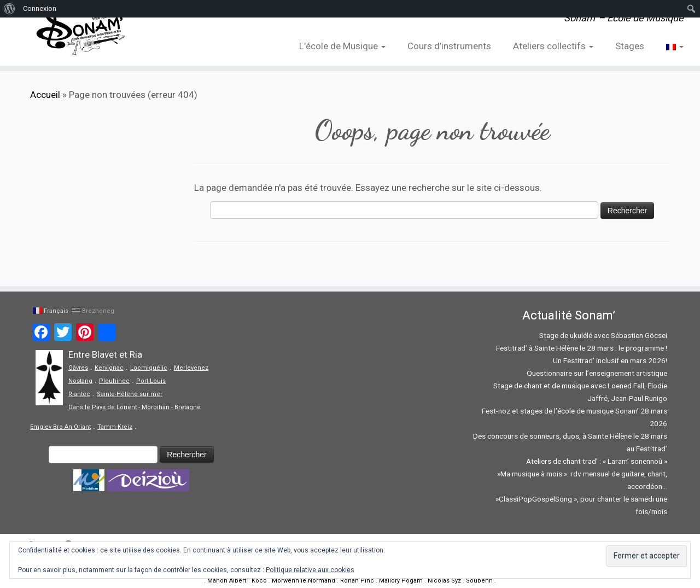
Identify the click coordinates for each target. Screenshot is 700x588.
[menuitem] (10, 9)
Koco (259, 581)
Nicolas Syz (444, 581)
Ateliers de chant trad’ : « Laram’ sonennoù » (597, 461)
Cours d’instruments (449, 46)
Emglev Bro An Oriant (60, 427)
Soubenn (479, 581)
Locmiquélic (149, 368)
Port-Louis (151, 381)
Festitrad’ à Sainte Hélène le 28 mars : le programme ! (582, 348)
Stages (630, 46)
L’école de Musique (342, 46)
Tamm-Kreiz (115, 427)
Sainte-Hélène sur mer (130, 394)
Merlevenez (191, 368)
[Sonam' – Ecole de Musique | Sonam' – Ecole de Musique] (81, 33)
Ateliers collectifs (553, 46)
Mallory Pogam (401, 581)
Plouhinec (114, 381)
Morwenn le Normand (304, 581)
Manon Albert (227, 581)
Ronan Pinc (357, 581)
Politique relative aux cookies (310, 570)
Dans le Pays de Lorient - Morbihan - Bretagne (135, 407)
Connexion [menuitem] (40, 8)
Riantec (79, 394)
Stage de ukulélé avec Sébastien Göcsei (603, 335)
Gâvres (78, 368)
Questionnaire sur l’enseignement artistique (597, 373)
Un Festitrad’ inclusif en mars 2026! (610, 360)
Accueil (45, 95)
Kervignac (109, 368)
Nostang (80, 381)
